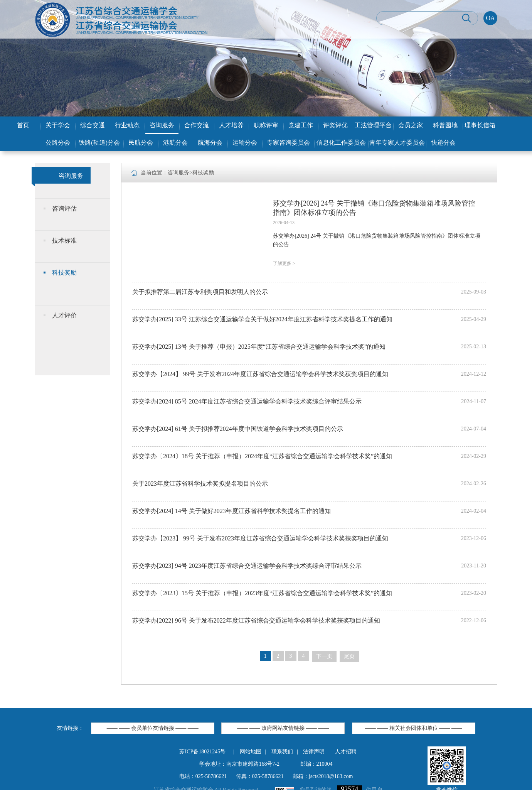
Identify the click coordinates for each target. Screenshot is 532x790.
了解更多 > (284, 263)
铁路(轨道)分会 (99, 143)
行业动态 (127, 125)
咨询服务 (162, 125)
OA (490, 18)
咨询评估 (64, 208)
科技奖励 (64, 273)
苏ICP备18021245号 (202, 752)
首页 (23, 125)
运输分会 (245, 143)
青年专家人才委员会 (397, 143)
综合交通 (93, 125)
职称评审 (266, 125)
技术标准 (64, 241)
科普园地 (445, 125)
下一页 (324, 656)
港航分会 (175, 143)
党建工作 (301, 125)
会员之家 (411, 125)
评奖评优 (335, 125)
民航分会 (141, 143)
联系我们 (282, 752)
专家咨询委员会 (288, 143)
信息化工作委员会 (341, 143)
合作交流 (197, 125)
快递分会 (443, 143)
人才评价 (64, 315)
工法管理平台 (373, 125)
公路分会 (58, 143)
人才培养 (231, 125)
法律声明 (314, 752)
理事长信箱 (480, 125)
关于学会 (58, 125)
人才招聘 (346, 752)
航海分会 (210, 143)
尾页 (349, 656)
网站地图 (251, 752)
